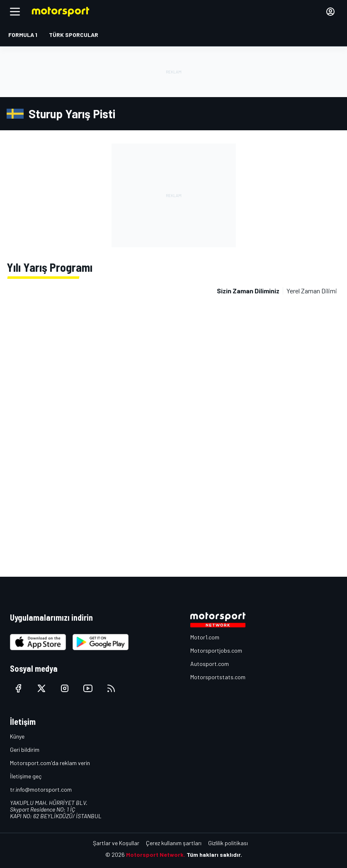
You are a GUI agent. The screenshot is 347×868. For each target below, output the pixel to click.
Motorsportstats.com (218, 677)
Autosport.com (210, 664)
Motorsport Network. (156, 855)
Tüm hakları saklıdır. (214, 855)
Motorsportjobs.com (216, 650)
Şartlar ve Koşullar (116, 843)
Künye (17, 736)
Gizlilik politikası (228, 843)
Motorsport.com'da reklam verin (50, 763)
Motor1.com (205, 637)
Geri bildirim (25, 750)
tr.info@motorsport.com (41, 789)
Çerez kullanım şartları (174, 843)
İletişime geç (26, 776)
